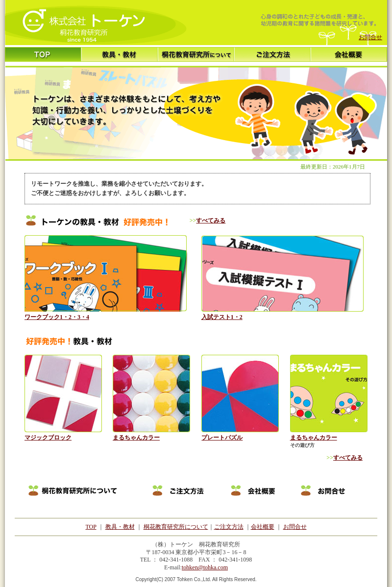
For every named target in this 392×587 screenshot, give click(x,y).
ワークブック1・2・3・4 (57, 317)
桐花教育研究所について (176, 527)
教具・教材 (120, 527)
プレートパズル (222, 438)
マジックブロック (48, 438)
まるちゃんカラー (136, 438)
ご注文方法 (229, 527)
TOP (91, 527)
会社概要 (263, 527)
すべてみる (211, 220)
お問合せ (370, 37)
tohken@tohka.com (205, 567)
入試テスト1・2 (222, 317)
